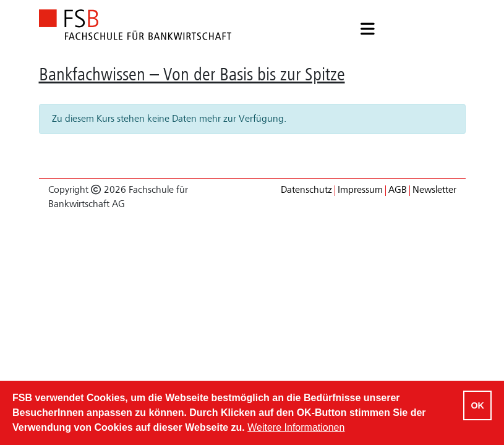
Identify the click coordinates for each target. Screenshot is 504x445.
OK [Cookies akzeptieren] (477, 405)
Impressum (360, 190)
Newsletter (434, 190)
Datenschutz (306, 190)
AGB (398, 190)
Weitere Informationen (296, 427)
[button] (368, 30)
